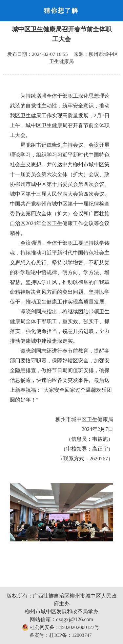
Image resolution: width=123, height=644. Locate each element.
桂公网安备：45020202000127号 (61, 627)
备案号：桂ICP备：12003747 (61, 635)
